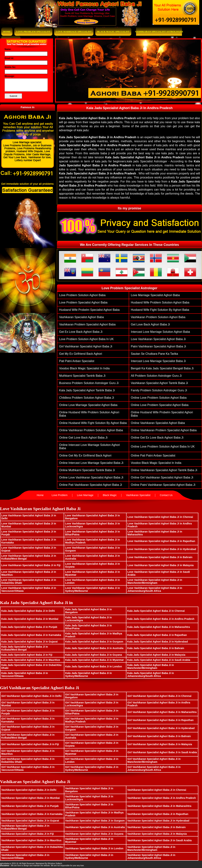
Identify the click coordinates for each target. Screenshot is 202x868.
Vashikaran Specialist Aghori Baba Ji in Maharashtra (159, 806)
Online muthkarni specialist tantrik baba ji (87, 470)
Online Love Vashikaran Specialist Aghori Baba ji (91, 477)
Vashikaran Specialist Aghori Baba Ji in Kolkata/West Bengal (25, 827)
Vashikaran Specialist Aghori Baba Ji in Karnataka (32, 814)
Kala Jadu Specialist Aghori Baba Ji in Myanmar (94, 660)
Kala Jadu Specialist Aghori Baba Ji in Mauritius (31, 660)
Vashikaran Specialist (138, 495)
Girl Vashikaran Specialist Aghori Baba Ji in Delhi (31, 696)
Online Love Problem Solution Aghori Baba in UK (163, 447)
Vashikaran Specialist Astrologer (159, 32)
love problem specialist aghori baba (83, 302)
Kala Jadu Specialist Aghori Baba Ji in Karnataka (31, 635)
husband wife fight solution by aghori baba (160, 310)
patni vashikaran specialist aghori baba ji (158, 346)
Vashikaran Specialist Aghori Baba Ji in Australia (95, 827)
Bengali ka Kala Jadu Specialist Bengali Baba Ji (162, 368)
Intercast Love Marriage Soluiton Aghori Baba (160, 332)
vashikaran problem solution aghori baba (158, 317)
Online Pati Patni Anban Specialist (153, 456)
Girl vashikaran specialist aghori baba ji (86, 346)
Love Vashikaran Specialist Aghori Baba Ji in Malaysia (161, 565)
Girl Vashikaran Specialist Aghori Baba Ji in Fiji (30, 744)
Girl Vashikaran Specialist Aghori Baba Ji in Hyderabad (161, 728)
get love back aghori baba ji (150, 324)
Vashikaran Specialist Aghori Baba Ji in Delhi (29, 790)
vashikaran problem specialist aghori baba (87, 324)
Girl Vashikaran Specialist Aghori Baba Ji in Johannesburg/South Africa (154, 768)
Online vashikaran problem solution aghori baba (91, 430)
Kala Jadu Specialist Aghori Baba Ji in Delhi (28, 611)
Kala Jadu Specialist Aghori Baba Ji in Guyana (94, 655)
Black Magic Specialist (113, 32)
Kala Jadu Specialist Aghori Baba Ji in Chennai (156, 611)
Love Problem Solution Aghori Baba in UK (86, 339)
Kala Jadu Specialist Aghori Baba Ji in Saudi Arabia (159, 660)
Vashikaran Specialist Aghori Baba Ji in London (94, 848)
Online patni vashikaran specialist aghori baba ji (163, 485)
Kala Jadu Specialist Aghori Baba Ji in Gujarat (29, 642)
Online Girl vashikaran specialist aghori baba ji (162, 477)
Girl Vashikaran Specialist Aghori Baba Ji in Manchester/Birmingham (154, 760)
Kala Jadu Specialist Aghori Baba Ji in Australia (94, 648)
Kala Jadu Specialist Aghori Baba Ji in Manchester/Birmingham (151, 666)
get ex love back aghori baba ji (81, 332)
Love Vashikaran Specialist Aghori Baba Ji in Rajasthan (161, 541)
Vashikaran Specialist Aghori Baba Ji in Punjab (30, 806)
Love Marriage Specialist (74, 32)
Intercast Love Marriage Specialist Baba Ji (158, 361)
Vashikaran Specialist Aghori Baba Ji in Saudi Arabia (159, 840)
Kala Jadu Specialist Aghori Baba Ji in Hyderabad (158, 642)
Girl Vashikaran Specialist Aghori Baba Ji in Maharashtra (162, 712)
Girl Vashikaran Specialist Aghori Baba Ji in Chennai (159, 696)
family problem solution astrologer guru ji (159, 390)
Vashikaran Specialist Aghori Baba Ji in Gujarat (30, 821)
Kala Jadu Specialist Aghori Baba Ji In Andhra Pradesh (129, 108)
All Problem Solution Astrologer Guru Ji (156, 376)
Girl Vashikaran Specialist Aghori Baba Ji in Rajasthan (161, 720)
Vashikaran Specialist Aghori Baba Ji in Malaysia (157, 834)
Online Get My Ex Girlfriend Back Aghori (85, 456)
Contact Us (166, 495)
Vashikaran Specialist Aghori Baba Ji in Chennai (157, 790)
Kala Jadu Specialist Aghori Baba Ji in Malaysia (156, 655)
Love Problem (59, 495)
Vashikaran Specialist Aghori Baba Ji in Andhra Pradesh (162, 798)
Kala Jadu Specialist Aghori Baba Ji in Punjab (29, 627)
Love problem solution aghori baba (82, 295)
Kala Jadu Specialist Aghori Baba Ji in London (94, 666)
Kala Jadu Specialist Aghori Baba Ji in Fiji (27, 655)
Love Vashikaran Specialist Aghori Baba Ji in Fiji (31, 565)
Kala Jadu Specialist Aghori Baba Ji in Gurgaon (94, 642)
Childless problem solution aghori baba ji (87, 398)
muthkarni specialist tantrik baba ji (82, 376)
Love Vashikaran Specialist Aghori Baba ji (158, 339)
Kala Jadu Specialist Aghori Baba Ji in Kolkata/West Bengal (25, 648)
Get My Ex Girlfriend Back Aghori (81, 354)
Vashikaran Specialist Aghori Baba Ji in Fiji (28, 834)
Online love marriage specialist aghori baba (88, 405)
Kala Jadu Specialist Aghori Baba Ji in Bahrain (156, 648)
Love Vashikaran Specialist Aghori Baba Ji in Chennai (160, 517)
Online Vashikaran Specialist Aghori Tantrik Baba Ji (164, 470)
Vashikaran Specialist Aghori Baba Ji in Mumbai (30, 798)
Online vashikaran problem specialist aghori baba (164, 430)
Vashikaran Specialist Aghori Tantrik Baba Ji (159, 383)
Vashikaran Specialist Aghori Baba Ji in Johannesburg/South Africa (151, 856)
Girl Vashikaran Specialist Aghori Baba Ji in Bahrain (159, 736)
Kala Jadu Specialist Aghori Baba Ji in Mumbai (30, 619)
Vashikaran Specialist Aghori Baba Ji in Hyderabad (158, 821)
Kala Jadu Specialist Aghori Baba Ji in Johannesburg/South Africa (151, 675)
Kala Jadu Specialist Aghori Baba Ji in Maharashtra (159, 627)
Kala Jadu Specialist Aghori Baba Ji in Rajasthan (157, 635)
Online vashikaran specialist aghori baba (158, 423)
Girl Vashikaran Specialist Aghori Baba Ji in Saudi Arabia (162, 752)
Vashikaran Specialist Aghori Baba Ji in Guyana (94, 834)
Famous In (27, 107)
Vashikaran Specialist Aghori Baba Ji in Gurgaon (95, 821)
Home (7, 32)
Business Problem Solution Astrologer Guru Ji (89, 383)
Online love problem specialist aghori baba (160, 405)
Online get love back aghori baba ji (83, 438)
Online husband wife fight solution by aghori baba (93, 423)
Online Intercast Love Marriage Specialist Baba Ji (91, 463)
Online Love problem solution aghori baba (159, 398)
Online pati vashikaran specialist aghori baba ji (91, 485)
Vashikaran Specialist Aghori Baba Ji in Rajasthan (158, 814)
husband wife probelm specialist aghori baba (89, 310)
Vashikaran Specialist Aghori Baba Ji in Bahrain (156, 827)
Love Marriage (85, 495)
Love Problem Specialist (33, 32)
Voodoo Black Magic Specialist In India (84, 368)
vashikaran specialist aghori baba (81, 317)
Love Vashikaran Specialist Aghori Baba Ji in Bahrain (160, 557)
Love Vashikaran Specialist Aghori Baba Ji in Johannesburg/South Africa (155, 589)
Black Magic (110, 495)
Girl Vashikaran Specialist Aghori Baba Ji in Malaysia (160, 744)
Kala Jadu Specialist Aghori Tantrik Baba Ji (87, 390)
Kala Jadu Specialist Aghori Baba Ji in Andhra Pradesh (161, 619)
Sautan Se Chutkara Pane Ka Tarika (155, 354)
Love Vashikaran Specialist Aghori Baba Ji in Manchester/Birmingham (155, 581)
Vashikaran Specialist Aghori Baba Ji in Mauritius (31, 840)
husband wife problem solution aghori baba (160, 302)
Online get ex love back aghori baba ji (157, 438)
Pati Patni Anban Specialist (77, 361)
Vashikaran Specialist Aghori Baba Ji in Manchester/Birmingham (151, 848)
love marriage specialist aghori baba (155, 295)
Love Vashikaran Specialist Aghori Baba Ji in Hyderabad (162, 549)
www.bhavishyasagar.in (73, 864)
